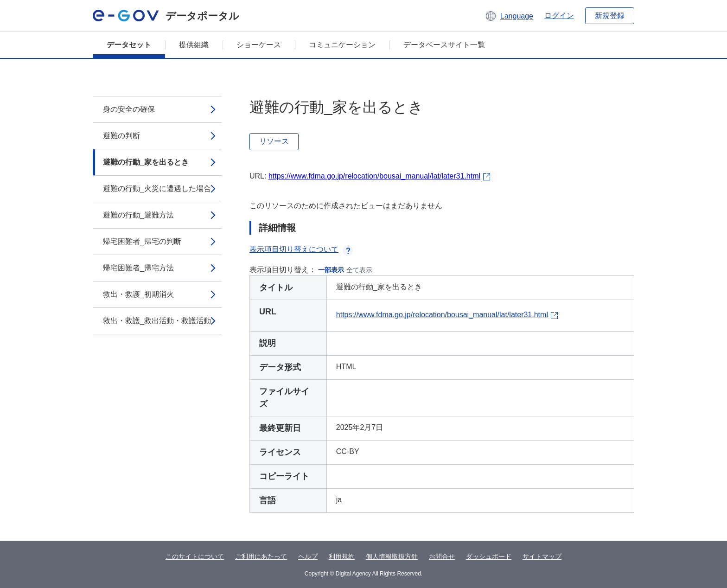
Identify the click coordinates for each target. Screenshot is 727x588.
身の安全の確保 (129, 109)
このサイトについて (195, 556)
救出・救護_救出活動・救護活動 (157, 321)
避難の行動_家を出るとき (146, 162)
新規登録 (610, 16)
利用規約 (342, 556)
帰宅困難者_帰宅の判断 (142, 241)
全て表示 (359, 270)
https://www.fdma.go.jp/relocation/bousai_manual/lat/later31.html (374, 176)
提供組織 (194, 45)
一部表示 (331, 270)
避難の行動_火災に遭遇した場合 (157, 189)
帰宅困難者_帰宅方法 (138, 268)
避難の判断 (121, 136)
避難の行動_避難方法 (138, 215)
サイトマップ (542, 556)
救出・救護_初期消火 (138, 294)
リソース (274, 141)
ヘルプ (308, 556)
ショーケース (259, 45)
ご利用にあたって (261, 556)
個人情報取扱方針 (392, 556)
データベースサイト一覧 (444, 45)
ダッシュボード (489, 556)
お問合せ (442, 556)
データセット (129, 45)
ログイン (559, 16)
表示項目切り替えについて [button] (301, 249)
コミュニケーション (342, 45)
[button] (509, 16)
